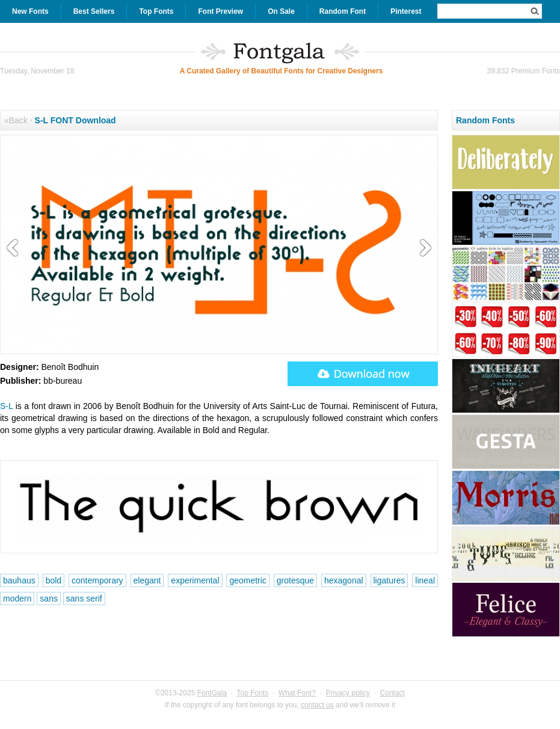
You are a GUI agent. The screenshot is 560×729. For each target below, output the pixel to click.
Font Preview (220, 11)
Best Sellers (94, 11)
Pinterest (406, 11)
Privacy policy (348, 693)
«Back (16, 120)
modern (17, 598)
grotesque (295, 580)
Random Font (343, 11)
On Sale (281, 11)
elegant (147, 580)
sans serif (84, 598)
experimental (195, 580)
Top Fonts (156, 11)
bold (54, 580)
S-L (6, 406)
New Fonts (30, 11)
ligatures (389, 580)
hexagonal (344, 580)
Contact (392, 693)
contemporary (97, 580)
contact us (317, 705)
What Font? (297, 693)
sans (49, 598)
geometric (248, 580)
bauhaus (19, 580)
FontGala (212, 693)
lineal (425, 580)
